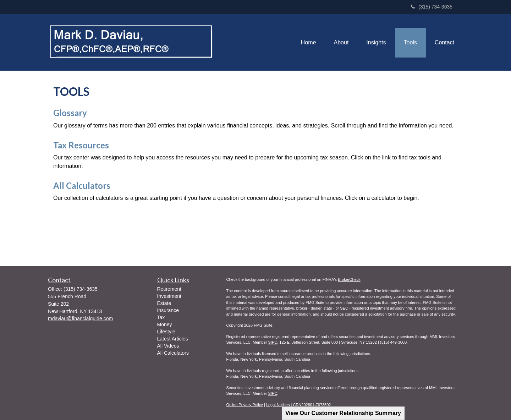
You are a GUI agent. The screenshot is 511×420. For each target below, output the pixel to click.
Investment (169, 296)
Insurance (168, 310)
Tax (161, 317)
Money (165, 324)
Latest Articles (173, 339)
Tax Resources (81, 145)
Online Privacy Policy (245, 405)
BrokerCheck (349, 279)
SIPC (273, 342)
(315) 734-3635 (432, 7)
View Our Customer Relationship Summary (343, 413)
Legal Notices (278, 405)
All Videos (168, 346)
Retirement (169, 289)
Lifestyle (166, 332)
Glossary (70, 113)
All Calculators (82, 186)
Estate (164, 303)
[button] (341, 43)
